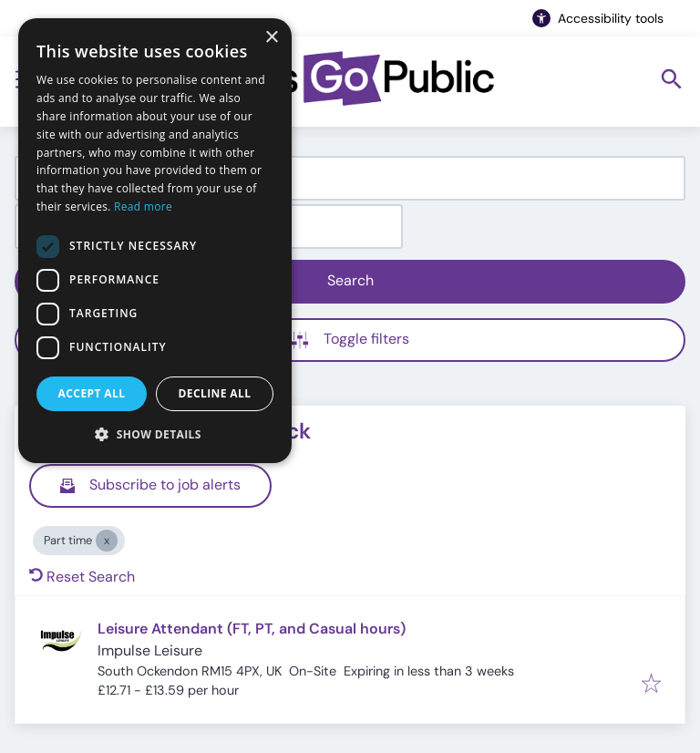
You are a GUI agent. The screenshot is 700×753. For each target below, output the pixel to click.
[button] (155, 434)
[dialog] (155, 241)
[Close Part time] (107, 541)
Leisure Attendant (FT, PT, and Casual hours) (252, 629)
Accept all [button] (92, 393)
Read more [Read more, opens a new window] (143, 206)
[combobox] (350, 178)
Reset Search (82, 577)
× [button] (271, 38)
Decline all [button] (215, 393)
